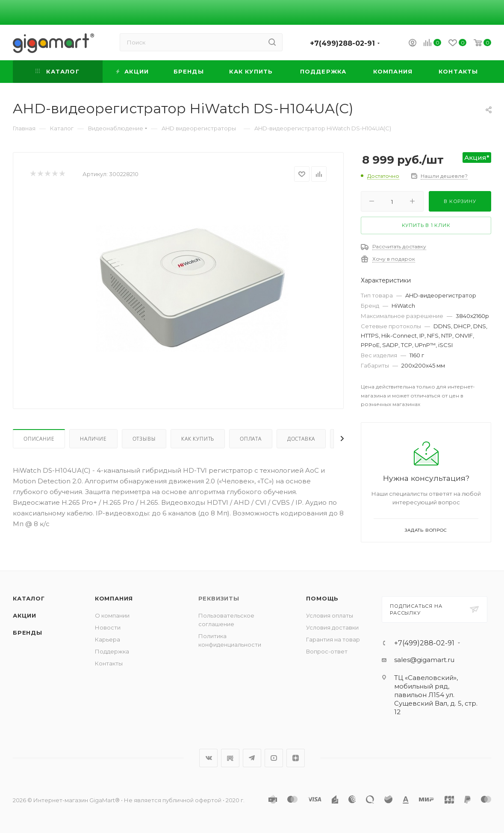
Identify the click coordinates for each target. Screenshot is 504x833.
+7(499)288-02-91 (342, 43)
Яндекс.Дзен (296, 758)
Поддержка (112, 651)
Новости (108, 627)
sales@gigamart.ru (424, 660)
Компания (114, 598)
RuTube (230, 758)
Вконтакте (208, 758)
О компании (112, 615)
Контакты (109, 663)
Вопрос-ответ (327, 651)
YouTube (274, 758)
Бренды (28, 633)
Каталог (29, 598)
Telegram (252, 758)
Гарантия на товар (333, 639)
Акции (25, 615)
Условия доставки (332, 627)
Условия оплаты (330, 615)
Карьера (108, 639)
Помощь (322, 598)
